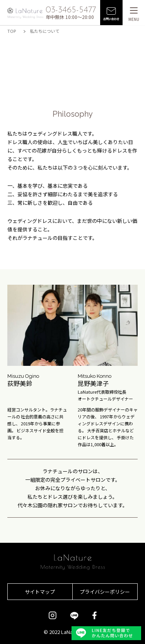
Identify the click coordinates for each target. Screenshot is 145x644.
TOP (12, 31)
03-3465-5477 (71, 10)
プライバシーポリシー (105, 592)
